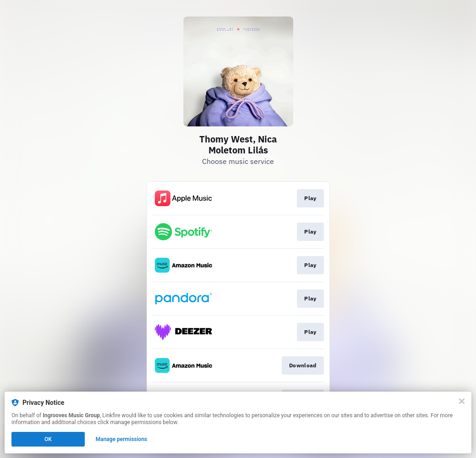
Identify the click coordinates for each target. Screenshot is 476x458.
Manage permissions (122, 439)
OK (48, 439)
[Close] (462, 401)
